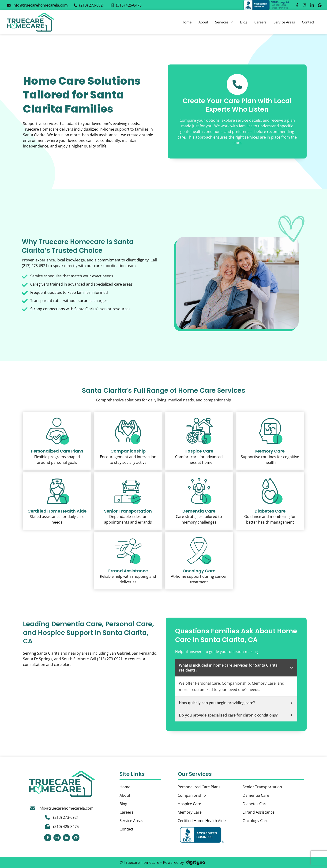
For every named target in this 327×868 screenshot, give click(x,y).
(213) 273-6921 (66, 817)
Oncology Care (199, 571)
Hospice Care (199, 451)
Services (224, 22)
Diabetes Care (270, 511)
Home (187, 22)
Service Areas (284, 22)
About (203, 22)
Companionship (128, 451)
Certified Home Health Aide (57, 511)
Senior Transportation (128, 511)
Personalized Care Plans (57, 451)
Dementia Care (199, 511)
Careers (260, 22)
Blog (244, 22)
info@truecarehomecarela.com (66, 808)
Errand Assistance (259, 812)
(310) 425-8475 (66, 826)
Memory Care (270, 451)
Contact (308, 22)
